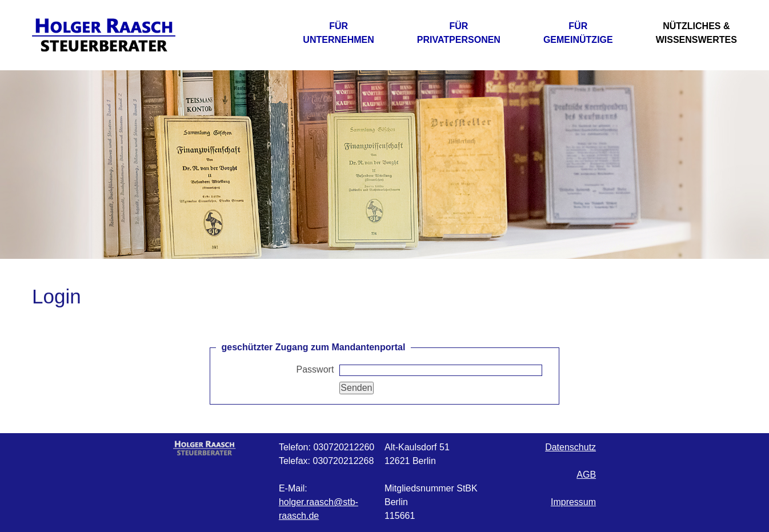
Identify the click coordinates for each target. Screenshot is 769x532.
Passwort (315, 369)
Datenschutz (570, 447)
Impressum (573, 502)
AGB (586, 475)
